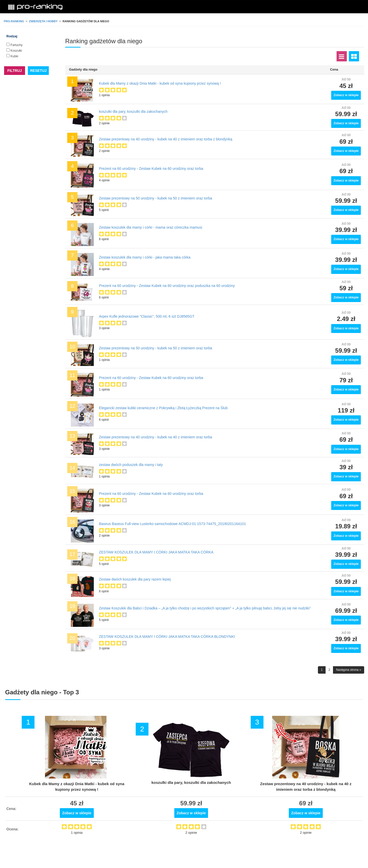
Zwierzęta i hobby (43, 21)
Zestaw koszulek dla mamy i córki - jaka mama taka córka (145, 257)
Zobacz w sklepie (346, 95)
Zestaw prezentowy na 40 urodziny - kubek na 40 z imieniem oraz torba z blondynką (165, 139)
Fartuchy (16, 45)
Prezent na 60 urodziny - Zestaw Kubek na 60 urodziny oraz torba (151, 169)
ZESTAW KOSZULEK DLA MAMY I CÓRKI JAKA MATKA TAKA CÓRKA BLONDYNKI (167, 637)
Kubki (14, 56)
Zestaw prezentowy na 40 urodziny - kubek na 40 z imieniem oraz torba (156, 437)
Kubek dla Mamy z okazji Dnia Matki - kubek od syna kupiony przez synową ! (160, 83)
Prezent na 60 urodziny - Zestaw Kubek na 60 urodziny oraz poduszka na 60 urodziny (167, 286)
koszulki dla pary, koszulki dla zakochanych (133, 112)
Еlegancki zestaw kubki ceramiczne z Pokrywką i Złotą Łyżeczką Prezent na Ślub (163, 408)
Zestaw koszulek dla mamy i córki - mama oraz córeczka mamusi (151, 227)
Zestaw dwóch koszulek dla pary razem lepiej (135, 579)
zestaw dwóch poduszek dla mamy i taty (131, 465)
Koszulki (16, 51)
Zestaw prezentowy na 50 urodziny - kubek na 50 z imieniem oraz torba (156, 198)
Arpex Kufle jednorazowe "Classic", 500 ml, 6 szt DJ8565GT (147, 316)
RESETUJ (38, 71)
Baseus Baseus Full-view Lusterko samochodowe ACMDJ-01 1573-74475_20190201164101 (172, 524)
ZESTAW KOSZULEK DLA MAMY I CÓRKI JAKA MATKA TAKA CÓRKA (156, 552)
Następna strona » (349, 670)
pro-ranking (14, 21)
